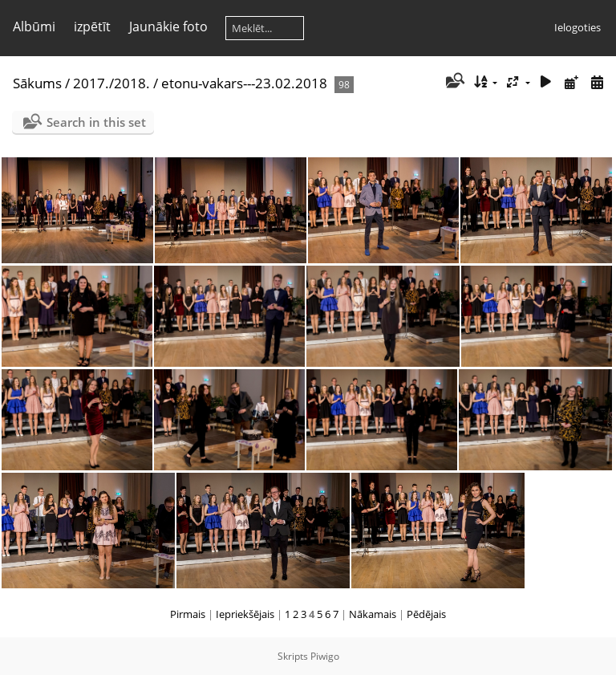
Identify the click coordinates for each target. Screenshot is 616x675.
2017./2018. (111, 83)
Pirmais (188, 614)
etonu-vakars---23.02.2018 (244, 83)
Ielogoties (577, 27)
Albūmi (34, 26)
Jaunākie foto (168, 26)
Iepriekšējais (245, 614)
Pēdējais (426, 614)
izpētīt (92, 26)
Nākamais (373, 614)
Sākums (37, 83)
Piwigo (325, 656)
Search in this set (96, 122)
